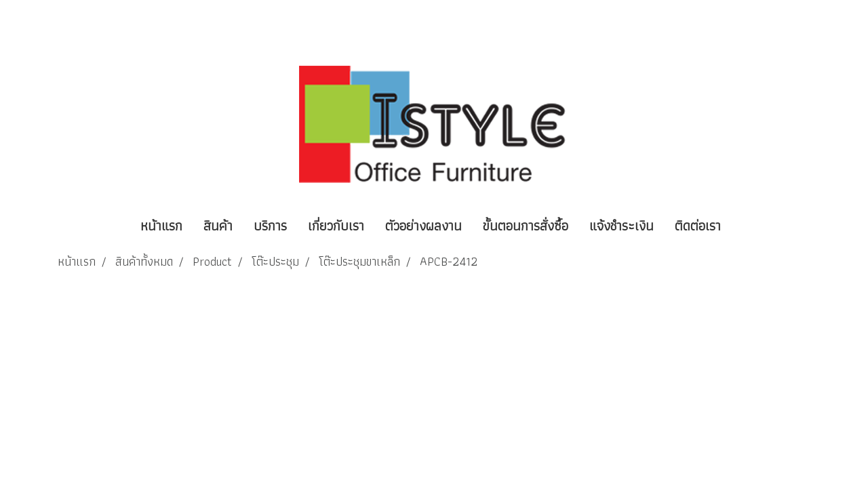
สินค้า (218, 226)
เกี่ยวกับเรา (336, 226)
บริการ (270, 226)
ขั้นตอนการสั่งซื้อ (526, 226)
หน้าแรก (161, 226)
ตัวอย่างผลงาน (423, 226)
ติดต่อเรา (698, 226)
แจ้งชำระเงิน (622, 226)
